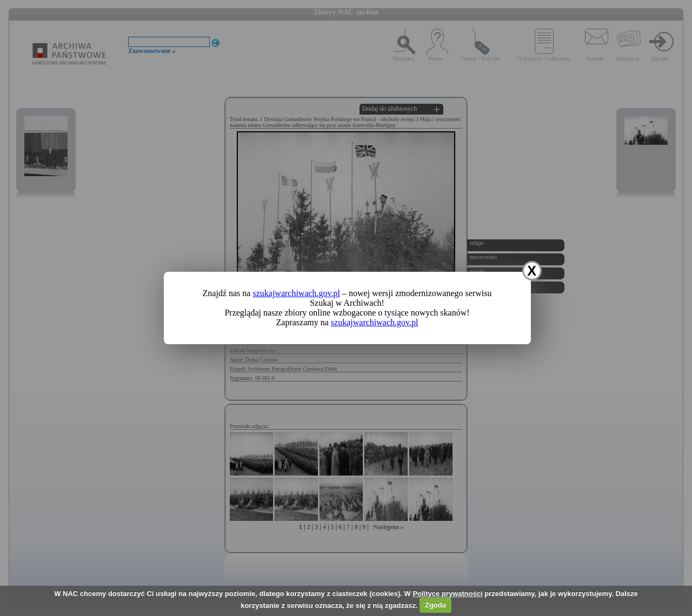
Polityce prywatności (447, 594)
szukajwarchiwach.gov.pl (296, 293)
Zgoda (435, 605)
